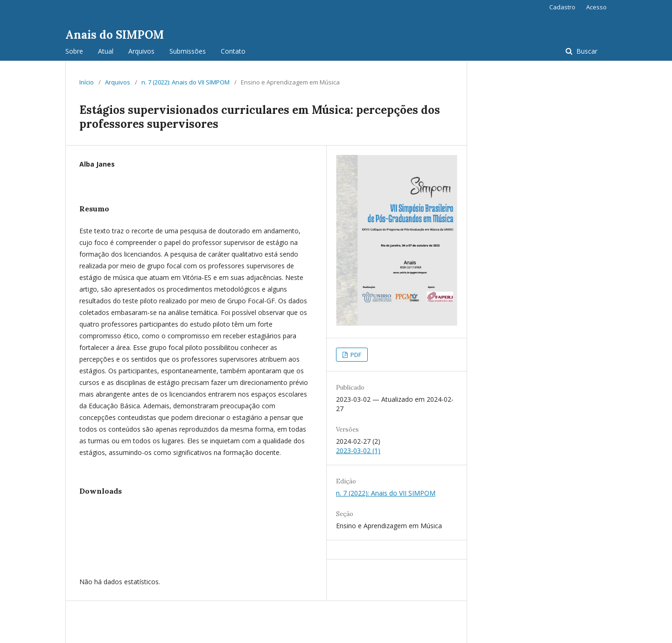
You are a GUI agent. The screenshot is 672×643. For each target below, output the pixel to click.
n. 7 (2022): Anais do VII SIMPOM (185, 82)
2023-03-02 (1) (358, 451)
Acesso (596, 7)
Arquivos (141, 51)
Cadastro (562, 7)
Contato (233, 51)
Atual (106, 51)
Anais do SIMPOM (115, 35)
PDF (355, 355)
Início (87, 82)
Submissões (188, 51)
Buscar (586, 51)
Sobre (74, 51)
